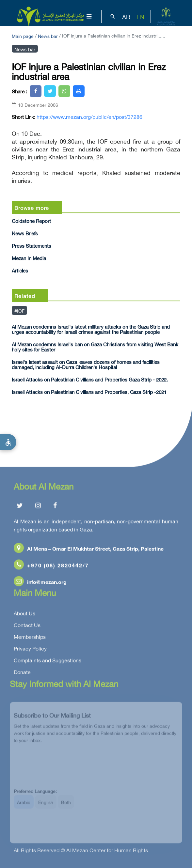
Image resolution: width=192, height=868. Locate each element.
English (46, 806)
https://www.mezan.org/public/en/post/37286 (89, 116)
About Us (24, 614)
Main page (23, 35)
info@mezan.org (40, 583)
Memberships (30, 638)
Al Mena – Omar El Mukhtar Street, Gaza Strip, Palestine (89, 550)
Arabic (24, 806)
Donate (22, 673)
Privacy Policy (30, 650)
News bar (48, 35)
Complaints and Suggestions (48, 661)
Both (66, 806)
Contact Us (27, 626)
